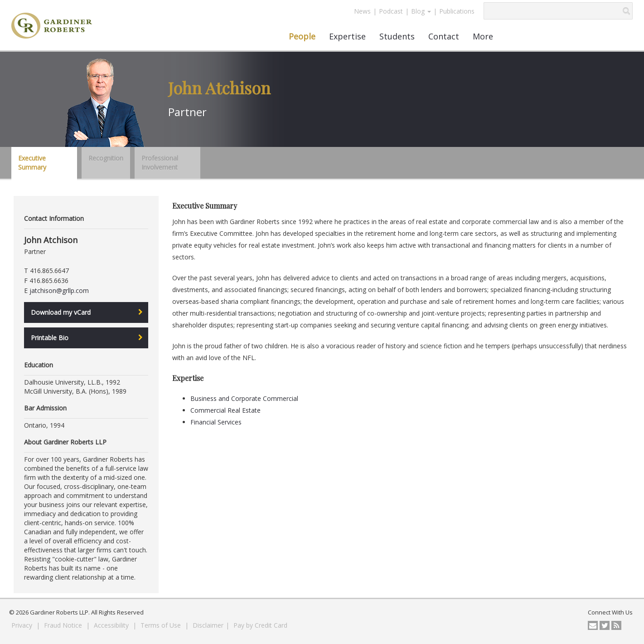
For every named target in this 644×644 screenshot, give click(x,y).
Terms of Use (162, 625)
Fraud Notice (64, 625)
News (362, 11)
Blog (421, 11)
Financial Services (216, 422)
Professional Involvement (160, 163)
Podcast (391, 11)
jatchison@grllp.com (59, 290)
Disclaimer (208, 625)
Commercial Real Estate (225, 410)
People (302, 36)
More (483, 36)
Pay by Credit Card (260, 625)
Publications (457, 11)
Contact (444, 36)
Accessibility (112, 625)
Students (397, 36)
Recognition (106, 158)
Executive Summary (32, 163)
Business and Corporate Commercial (244, 398)
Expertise (347, 36)
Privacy (23, 625)
